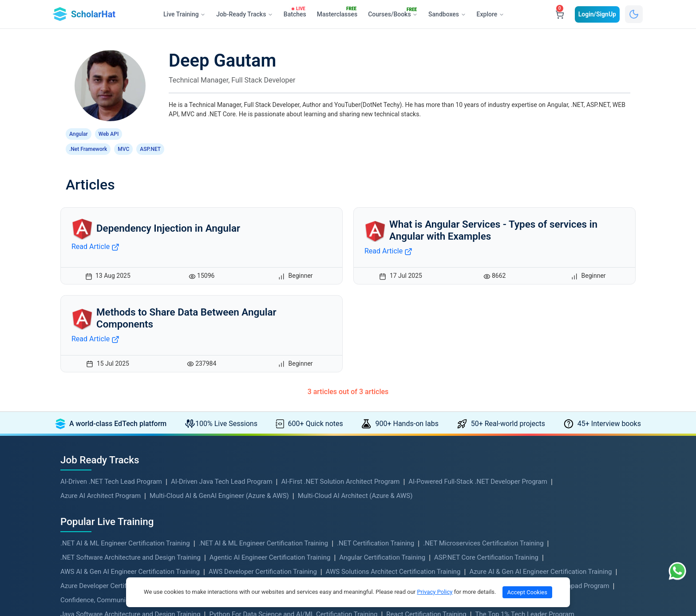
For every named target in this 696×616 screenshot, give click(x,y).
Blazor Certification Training (478, 402)
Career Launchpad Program (569, 402)
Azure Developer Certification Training (116, 402)
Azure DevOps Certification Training (233, 402)
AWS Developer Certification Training (263, 388)
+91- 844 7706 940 (528, 532)
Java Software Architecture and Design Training (130, 430)
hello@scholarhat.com (533, 502)
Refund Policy (227, 521)
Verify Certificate (231, 542)
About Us (220, 478)
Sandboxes (447, 14)
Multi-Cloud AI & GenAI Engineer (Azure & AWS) (219, 312)
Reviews (366, 553)
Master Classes (376, 489)
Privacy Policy (227, 510)
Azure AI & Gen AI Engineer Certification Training (540, 388)
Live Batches (372, 542)
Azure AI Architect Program (101, 312)
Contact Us (223, 489)
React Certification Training (426, 430)
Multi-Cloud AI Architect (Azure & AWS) (355, 312)
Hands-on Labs (83, 500)
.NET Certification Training (376, 359)
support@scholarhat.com (537, 544)
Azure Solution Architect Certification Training (362, 402)
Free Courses (80, 489)
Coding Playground (381, 500)
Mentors (366, 532)
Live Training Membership (391, 478)
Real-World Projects (89, 510)
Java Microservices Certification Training (449, 416)
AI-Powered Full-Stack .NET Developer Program (478, 298)
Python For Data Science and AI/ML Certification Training (293, 430)
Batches (296, 12)
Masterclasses (339, 12)
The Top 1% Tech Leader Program (525, 430)
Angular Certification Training (382, 374)
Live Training (79, 478)
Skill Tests (368, 510)
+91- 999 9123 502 (528, 490)
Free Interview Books (91, 542)
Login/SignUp (597, 14)
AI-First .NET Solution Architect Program (340, 298)
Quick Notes (78, 532)
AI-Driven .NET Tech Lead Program (111, 298)
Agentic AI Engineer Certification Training (270, 374)
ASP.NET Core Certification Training (486, 374)
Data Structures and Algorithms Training (321, 416)
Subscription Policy (235, 532)
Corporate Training (88, 553)
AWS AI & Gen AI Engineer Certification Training (130, 388)
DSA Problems (82, 521)
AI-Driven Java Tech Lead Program (222, 298)
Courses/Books (395, 13)
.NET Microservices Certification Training (483, 359)
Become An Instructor (239, 553)
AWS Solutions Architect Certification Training (393, 388)
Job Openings (374, 521)
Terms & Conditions (236, 500)
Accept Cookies (527, 592)
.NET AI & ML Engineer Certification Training (125, 359)
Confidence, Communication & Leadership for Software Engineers (157, 416)
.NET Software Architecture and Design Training (130, 374)
